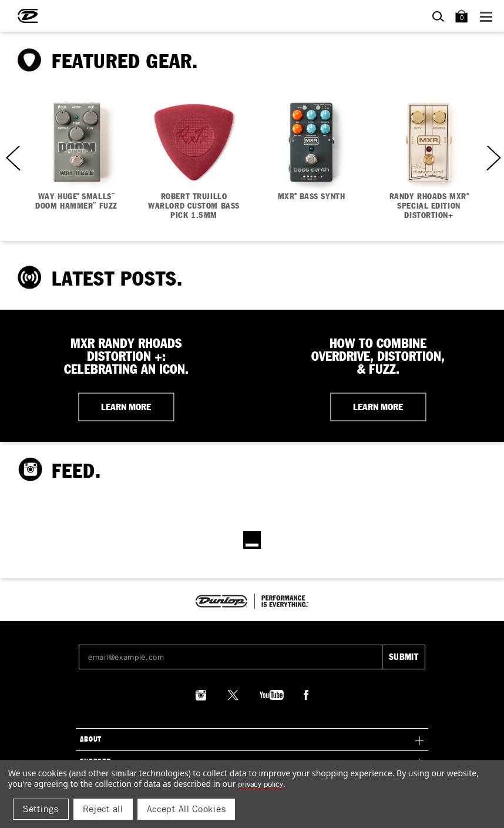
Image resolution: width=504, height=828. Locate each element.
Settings (41, 809)
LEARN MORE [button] (126, 407)
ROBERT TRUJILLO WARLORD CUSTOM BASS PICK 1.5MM (194, 206)
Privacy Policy (261, 784)
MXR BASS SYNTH (311, 197)
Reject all (103, 809)
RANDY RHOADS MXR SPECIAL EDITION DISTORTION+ (429, 206)
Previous (12, 158)
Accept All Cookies (187, 809)
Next (492, 158)
